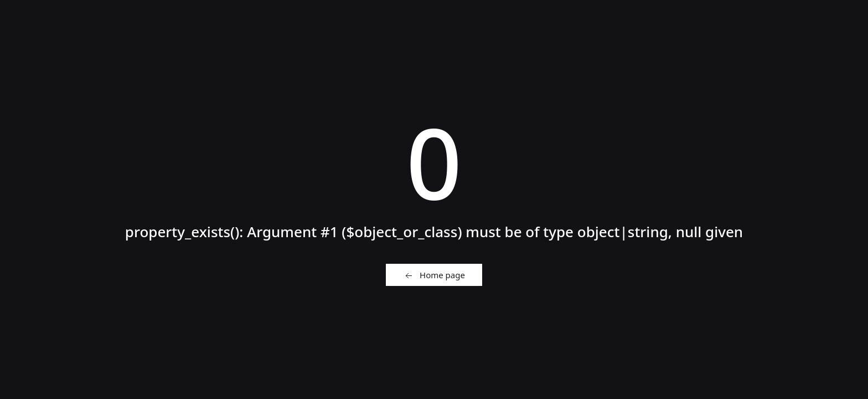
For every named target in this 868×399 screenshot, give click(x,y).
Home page (434, 275)
